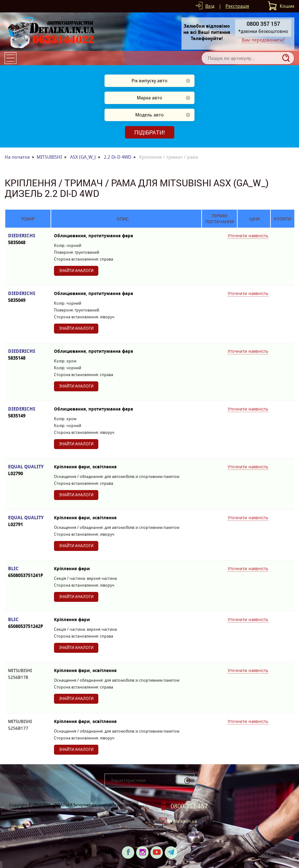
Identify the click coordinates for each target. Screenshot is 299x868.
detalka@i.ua (183, 821)
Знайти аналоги (76, 271)
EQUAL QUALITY (28, 470)
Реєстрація (237, 6)
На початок (17, 157)
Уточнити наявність (248, 236)
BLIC (28, 572)
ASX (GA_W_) (83, 157)
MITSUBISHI (49, 157)
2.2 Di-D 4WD (118, 157)
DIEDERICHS (28, 239)
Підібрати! (150, 132)
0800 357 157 (189, 806)
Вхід (210, 6)
